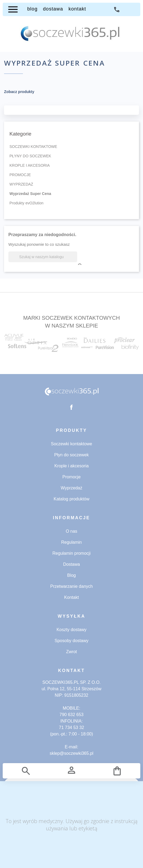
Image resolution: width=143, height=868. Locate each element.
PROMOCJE (20, 175)
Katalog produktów (72, 499)
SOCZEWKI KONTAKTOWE (33, 147)
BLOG (32, 9)
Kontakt (71, 597)
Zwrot (71, 652)
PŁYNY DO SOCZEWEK (30, 156)
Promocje (71, 477)
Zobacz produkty (19, 92)
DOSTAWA (53, 9)
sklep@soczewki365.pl (71, 753)
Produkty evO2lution (26, 203)
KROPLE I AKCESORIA (30, 165)
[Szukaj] (43, 257)
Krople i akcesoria (71, 466)
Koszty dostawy (71, 630)
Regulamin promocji (71, 553)
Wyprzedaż (71, 488)
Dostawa (71, 564)
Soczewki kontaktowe (72, 444)
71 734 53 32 (117, 10)
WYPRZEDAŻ (21, 184)
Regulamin (71, 542)
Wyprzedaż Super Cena (30, 194)
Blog (71, 575)
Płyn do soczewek (71, 455)
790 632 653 (72, 715)
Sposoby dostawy (71, 641)
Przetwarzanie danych (71, 586)
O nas (72, 531)
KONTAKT (77, 9)
